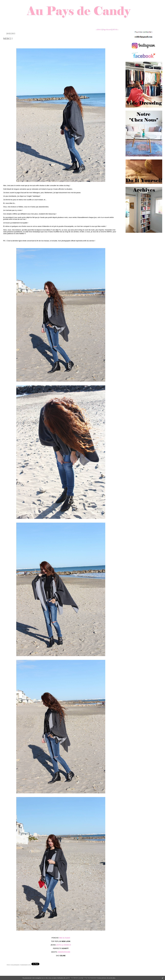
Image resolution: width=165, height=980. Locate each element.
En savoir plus (111, 978)
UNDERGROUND (64, 952)
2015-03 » (115, 30)
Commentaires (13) (25, 965)
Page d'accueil (107, 30)
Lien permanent (15, 965)
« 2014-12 (99, 30)
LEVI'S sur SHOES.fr (64, 945)
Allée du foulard (64, 938)
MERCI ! (8, 39)
